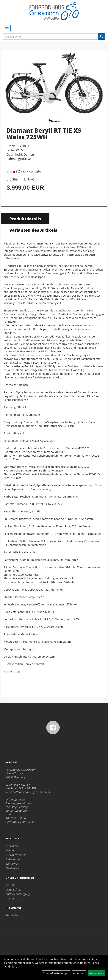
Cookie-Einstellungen (56, 973)
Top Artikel (12, 864)
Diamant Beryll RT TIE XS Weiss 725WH (44, 134)
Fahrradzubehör (16, 855)
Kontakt (10, 885)
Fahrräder (12, 846)
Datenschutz (13, 889)
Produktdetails (25, 219)
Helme (10, 850)
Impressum (13, 898)
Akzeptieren (97, 973)
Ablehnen (79, 973)
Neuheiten (12, 868)
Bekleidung (13, 859)
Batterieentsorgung (18, 894)
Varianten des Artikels (33, 230)
